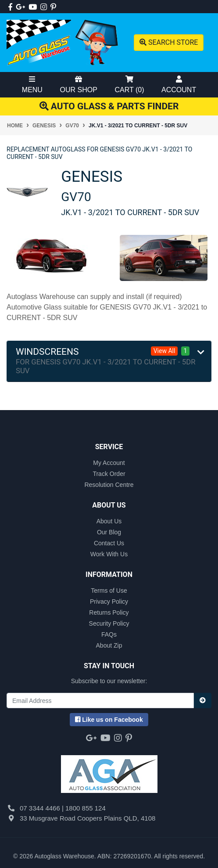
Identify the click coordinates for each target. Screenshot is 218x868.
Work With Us (109, 554)
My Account (109, 463)
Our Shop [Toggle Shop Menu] (79, 85)
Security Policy (109, 623)
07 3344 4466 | (43, 808)
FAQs (109, 634)
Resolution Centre (109, 485)
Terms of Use (109, 591)
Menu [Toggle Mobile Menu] (32, 85)
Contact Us (109, 543)
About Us (109, 521)
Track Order (109, 474)
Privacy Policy (109, 601)
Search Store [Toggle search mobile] (169, 42)
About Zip (109, 645)
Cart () (129, 85)
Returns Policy (109, 612)
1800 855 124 (86, 808)
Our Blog (109, 532)
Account (179, 85)
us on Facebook (109, 720)
